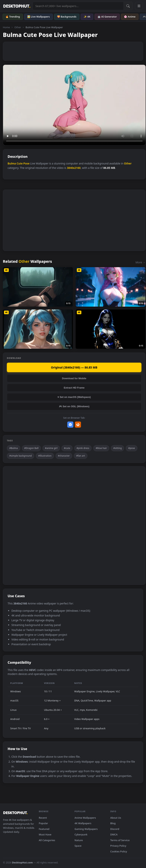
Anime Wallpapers (85, 818)
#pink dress (83, 448)
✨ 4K (87, 17)
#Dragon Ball (31, 448)
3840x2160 (74, 168)
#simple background (21, 456)
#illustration (45, 456)
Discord (115, 829)
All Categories (47, 840)
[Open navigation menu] (139, 6)
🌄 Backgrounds (67, 17)
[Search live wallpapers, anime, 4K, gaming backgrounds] (78, 6)
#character (64, 456)
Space (78, 846)
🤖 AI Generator (107, 17)
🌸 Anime (130, 17)
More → (140, 262)
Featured (44, 829)
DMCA (114, 834)
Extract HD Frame (74, 388)
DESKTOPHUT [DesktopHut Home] (17, 6)
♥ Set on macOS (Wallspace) (74, 397)
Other (18, 27)
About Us (116, 818)
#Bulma (14, 448)
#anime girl (51, 448)
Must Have (45, 834)
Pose (26, 163)
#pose (131, 448)
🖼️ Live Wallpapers (38, 17)
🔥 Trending (13, 17)
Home (6, 27)
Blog (113, 823)
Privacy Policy (118, 846)
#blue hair (101, 448)
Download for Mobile (74, 378)
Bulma (12, 163)
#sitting (117, 448)
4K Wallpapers (83, 823)
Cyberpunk (81, 834)
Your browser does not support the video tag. (74, 105)
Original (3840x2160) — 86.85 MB (74, 367)
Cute (20, 163)
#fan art (81, 456)
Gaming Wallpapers (86, 829)
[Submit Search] (128, 6)
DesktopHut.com (22, 862)
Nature (79, 840)
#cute (67, 448)
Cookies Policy (119, 851)
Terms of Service (120, 840)
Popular (43, 823)
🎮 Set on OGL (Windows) (74, 406)
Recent (43, 818)
